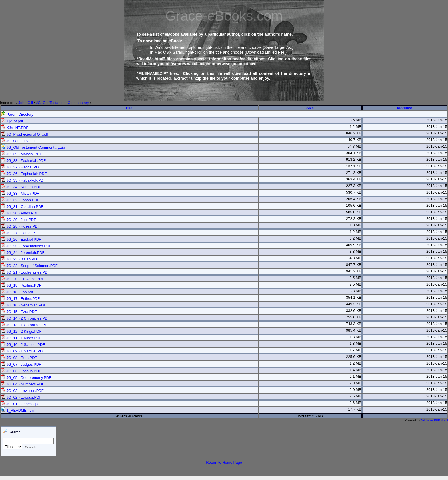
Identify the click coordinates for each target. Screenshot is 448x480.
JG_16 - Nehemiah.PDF (23, 305)
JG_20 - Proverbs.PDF (22, 279)
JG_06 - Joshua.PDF (21, 371)
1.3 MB (355, 337)
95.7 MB (317, 416)
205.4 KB (354, 199)
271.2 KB (354, 173)
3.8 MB (355, 291)
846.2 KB (354, 133)
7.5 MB (355, 284)
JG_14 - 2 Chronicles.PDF (25, 318)
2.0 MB (355, 383)
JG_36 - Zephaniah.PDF (24, 174)
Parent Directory (17, 114)
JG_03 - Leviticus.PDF (22, 391)
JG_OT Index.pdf (18, 141)
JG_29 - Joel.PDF (18, 220)
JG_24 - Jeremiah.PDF (23, 253)
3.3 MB (355, 251)
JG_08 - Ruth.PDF (19, 358)
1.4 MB (355, 370)
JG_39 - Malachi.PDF (21, 154)
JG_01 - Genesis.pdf (21, 404)
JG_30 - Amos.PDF (20, 213)
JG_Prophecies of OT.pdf (24, 134)
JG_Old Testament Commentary (62, 103)
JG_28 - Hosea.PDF (20, 226)
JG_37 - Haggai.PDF (21, 167)
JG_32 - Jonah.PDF (20, 200)
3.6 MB (355, 403)
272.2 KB (354, 219)
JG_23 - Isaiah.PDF (20, 259)
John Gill (26, 103)
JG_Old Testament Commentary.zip (33, 147)
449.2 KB (354, 304)
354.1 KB (354, 297)
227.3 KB (354, 186)
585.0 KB (354, 212)
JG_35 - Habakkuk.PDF (23, 180)
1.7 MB (355, 350)
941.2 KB (354, 271)
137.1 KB (354, 166)
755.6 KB (354, 317)
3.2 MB (355, 238)
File (129, 108)
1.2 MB (355, 127)
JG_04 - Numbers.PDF (23, 384)
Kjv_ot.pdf (12, 121)
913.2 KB (354, 159)
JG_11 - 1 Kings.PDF (21, 338)
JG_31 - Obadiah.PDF (22, 207)
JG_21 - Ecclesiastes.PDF (25, 272)
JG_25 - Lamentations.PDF (26, 246)
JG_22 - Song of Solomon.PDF (29, 266)
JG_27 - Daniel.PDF (20, 233)
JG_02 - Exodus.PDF (21, 397)
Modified (405, 108)
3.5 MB (355, 120)
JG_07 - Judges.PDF (21, 364)
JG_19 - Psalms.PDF (21, 285)
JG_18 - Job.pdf (17, 292)
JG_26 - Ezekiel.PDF (21, 239)
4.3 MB (355, 258)
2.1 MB (355, 376)
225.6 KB (354, 357)
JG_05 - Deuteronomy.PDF (26, 378)
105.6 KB (354, 205)
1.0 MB (355, 225)
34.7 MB (354, 146)
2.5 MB (355, 278)
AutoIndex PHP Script (434, 420)
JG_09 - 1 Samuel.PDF (23, 351)
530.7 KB (354, 192)
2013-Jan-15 (437, 120)
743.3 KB (354, 324)
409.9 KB (354, 245)
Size (310, 108)
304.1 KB (354, 153)
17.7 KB (355, 409)
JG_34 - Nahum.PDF (21, 187)
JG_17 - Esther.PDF (20, 299)
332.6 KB (354, 311)
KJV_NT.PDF (15, 128)
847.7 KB (354, 265)
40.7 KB (355, 140)
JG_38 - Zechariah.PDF (23, 161)
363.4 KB (354, 179)
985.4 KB (354, 330)
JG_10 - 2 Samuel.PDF (23, 345)
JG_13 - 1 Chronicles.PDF (25, 325)
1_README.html (18, 410)
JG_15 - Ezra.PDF (19, 312)
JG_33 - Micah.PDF (20, 193)
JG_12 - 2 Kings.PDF (21, 331)
